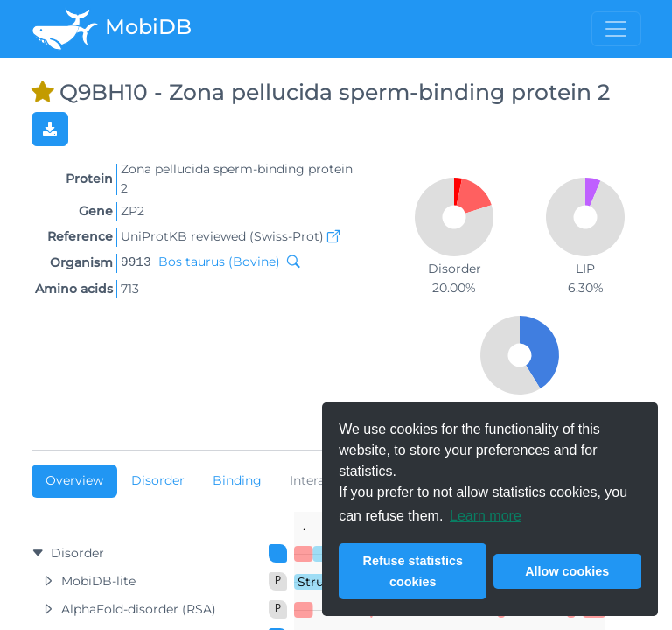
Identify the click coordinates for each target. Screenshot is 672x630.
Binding (237, 480)
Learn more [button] (486, 516)
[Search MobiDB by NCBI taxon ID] (290, 262)
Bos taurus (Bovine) (219, 262)
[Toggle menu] (616, 29)
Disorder (158, 480)
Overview (74, 480)
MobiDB (112, 29)
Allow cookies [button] (567, 571)
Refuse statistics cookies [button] (413, 571)
